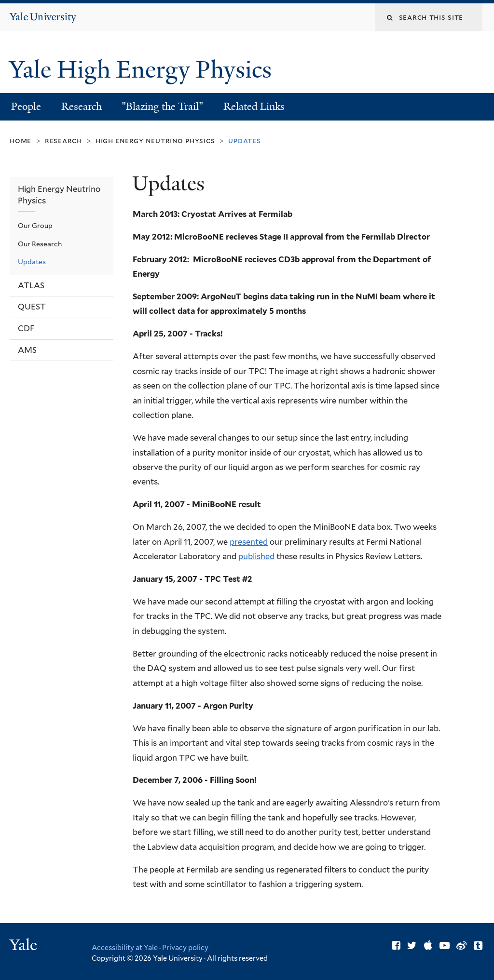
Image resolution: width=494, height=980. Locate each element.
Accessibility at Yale (125, 947)
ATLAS (31, 285)
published (256, 556)
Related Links (254, 107)
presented (249, 542)
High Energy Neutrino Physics (155, 141)
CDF (26, 328)
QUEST (32, 307)
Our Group (35, 226)
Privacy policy (185, 947)
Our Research (40, 244)
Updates (32, 262)
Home (21, 141)
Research (82, 107)
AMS (27, 350)
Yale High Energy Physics (143, 70)
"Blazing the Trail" (162, 107)
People (26, 107)
